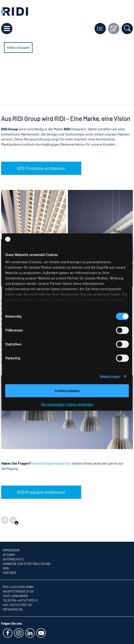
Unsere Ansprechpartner (51, 463)
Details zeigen (110, 377)
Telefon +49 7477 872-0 (20, 600)
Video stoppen (18, 47)
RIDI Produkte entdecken (41, 168)
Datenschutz (13, 559)
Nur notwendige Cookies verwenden (67, 404)
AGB (6, 568)
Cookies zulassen (67, 391)
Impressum (11, 550)
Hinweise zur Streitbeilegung (27, 564)
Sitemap (9, 555)
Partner (9, 573)
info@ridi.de (13, 609)
